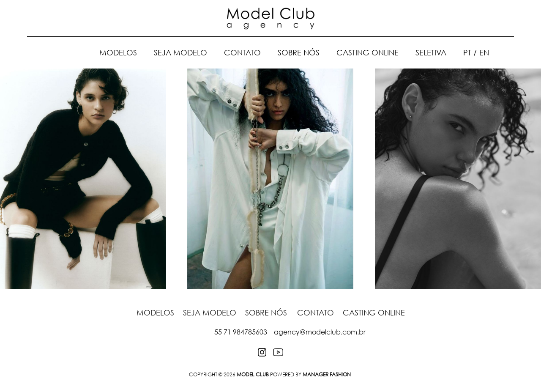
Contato (242, 52)
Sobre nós (299, 52)
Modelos (118, 52)
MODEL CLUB (253, 374)
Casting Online (367, 52)
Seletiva (431, 52)
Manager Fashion (327, 374)
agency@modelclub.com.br (320, 332)
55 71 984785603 (241, 332)
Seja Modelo (180, 52)
